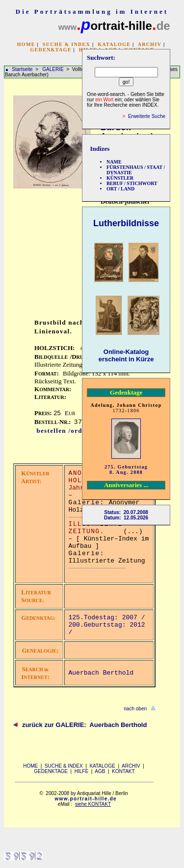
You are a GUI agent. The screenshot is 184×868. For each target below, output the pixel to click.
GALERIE (53, 69)
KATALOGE (114, 44)
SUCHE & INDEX (66, 44)
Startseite (22, 69)
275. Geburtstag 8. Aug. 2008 (126, 469)
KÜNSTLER (120, 178)
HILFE (81, 771)
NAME (114, 162)
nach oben (135, 709)
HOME (26, 44)
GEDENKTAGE (51, 50)
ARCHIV (150, 44)
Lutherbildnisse (126, 223)
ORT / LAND (120, 189)
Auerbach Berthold (101, 673)
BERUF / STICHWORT (132, 183)
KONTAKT (123, 771)
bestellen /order (63, 431)
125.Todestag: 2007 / (107, 618)
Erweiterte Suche (147, 116)
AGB (100, 771)
